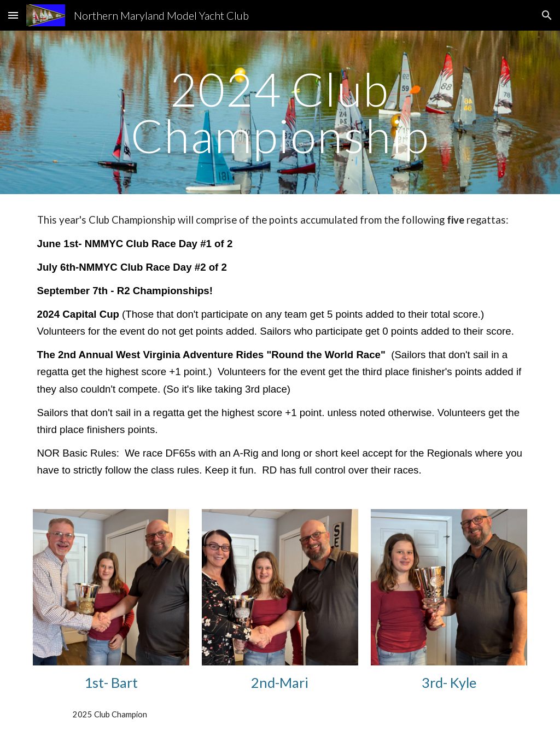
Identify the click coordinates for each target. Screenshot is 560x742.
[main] (280, 112)
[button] (13, 15)
